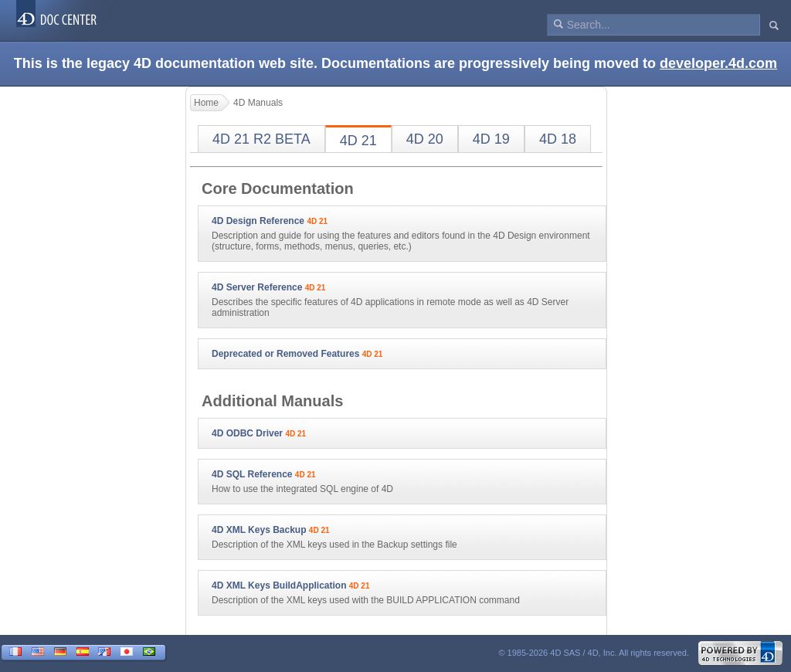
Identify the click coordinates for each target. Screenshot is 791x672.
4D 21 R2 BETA (261, 139)
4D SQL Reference (252, 474)
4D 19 (491, 139)
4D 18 (558, 139)
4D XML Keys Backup (259, 530)
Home (206, 103)
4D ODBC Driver (247, 433)
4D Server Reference (257, 287)
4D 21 (358, 141)
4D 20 (425, 139)
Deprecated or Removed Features (285, 354)
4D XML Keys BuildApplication (279, 585)
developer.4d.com (718, 63)
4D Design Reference (258, 221)
